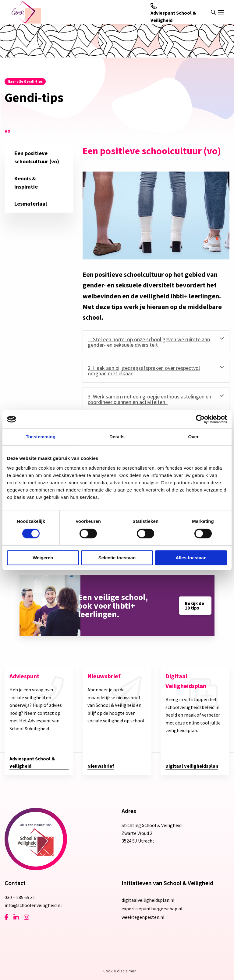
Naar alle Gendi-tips (25, 81)
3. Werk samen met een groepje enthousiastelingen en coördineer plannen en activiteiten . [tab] (149, 399)
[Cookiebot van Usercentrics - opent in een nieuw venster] (200, 419)
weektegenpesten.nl (143, 917)
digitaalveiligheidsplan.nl (148, 900)
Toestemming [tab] (41, 437)
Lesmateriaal (31, 204)
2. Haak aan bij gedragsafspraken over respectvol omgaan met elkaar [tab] (144, 371)
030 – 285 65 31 (20, 897)
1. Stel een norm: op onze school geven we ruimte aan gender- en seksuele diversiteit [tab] (149, 342)
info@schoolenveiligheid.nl (33, 905)
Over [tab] (193, 437)
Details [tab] (117, 437)
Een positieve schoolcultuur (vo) (37, 157)
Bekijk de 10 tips (195, 606)
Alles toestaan (191, 558)
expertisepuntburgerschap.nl (152, 909)
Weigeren (43, 558)
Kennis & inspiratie (26, 182)
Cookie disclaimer (120, 971)
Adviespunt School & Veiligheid (173, 13)
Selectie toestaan (117, 558)
